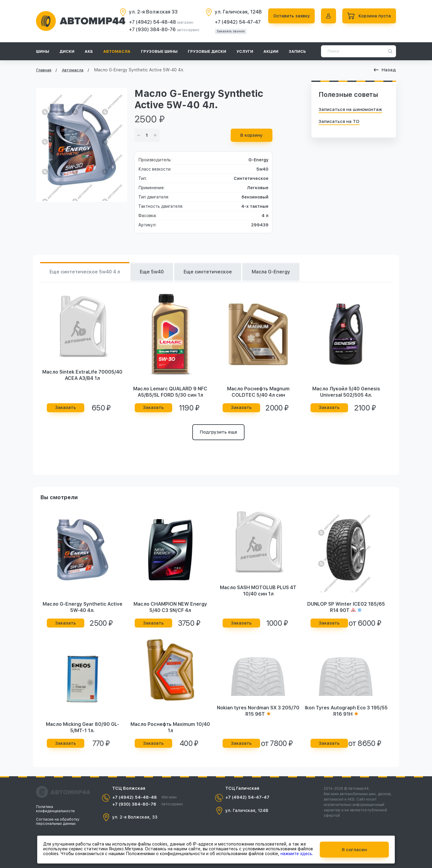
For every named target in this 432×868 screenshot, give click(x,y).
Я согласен (354, 849)
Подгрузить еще (219, 433)
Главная (44, 70)
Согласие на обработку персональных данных (58, 822)
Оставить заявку (290, 16)
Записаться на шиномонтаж (350, 109)
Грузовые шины (159, 51)
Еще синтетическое (213, 272)
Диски (67, 51)
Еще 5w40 (155, 272)
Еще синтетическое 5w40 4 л (86, 272)
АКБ (89, 51)
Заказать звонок (229, 31)
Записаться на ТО (339, 121)
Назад (385, 70)
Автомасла (117, 51)
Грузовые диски (207, 51)
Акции (271, 51)
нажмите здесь (296, 853)
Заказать (66, 408)
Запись (297, 51)
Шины (43, 51)
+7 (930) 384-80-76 (151, 30)
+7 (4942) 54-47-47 (236, 22)
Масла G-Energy (279, 272)
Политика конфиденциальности (55, 809)
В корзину (252, 135)
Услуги (245, 51)
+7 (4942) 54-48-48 (151, 22)
